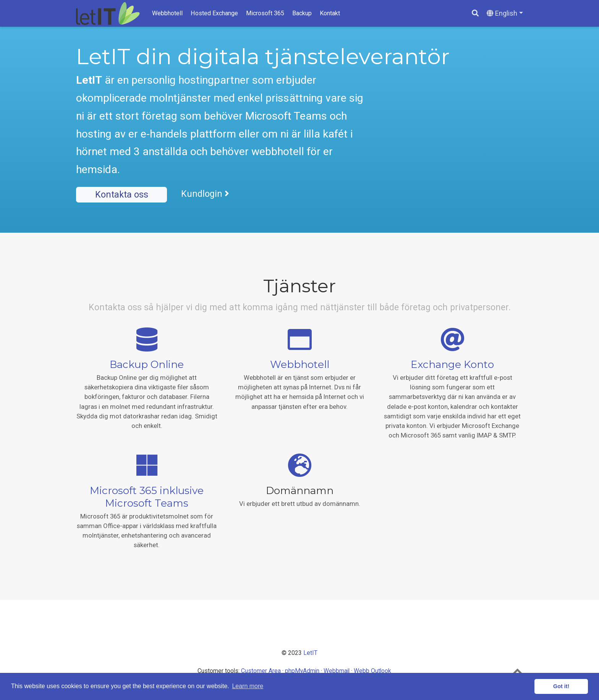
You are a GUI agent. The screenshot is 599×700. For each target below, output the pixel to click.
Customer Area (261, 671)
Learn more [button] (248, 686)
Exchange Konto (452, 365)
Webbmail (337, 671)
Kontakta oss (122, 195)
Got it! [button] (561, 686)
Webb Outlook (372, 671)
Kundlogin (205, 194)
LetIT (310, 653)
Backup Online (147, 365)
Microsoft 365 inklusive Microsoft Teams (147, 497)
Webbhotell (300, 365)
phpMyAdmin (302, 671)
